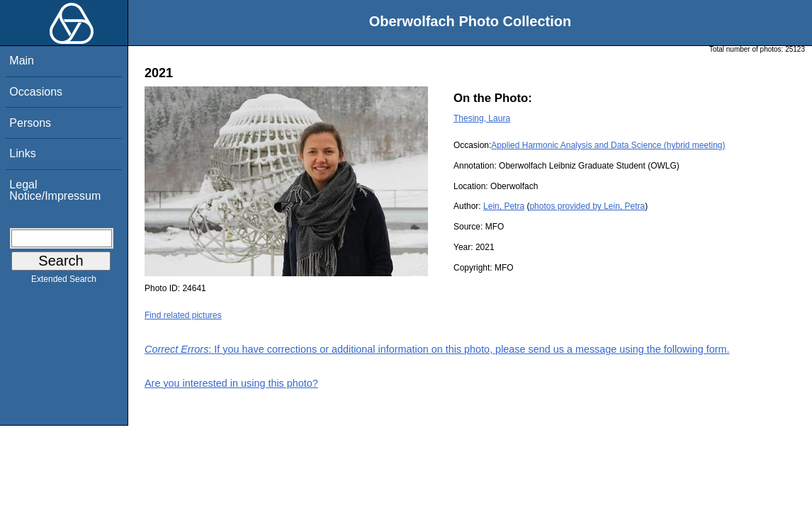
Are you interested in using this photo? (231, 383)
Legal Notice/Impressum (55, 190)
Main (22, 61)
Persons (30, 123)
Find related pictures (183, 315)
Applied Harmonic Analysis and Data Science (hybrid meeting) (608, 145)
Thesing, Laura (482, 118)
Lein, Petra (504, 206)
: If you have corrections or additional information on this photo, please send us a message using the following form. (437, 349)
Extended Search (64, 282)
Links (22, 153)
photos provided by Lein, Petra (587, 206)
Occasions (36, 92)
